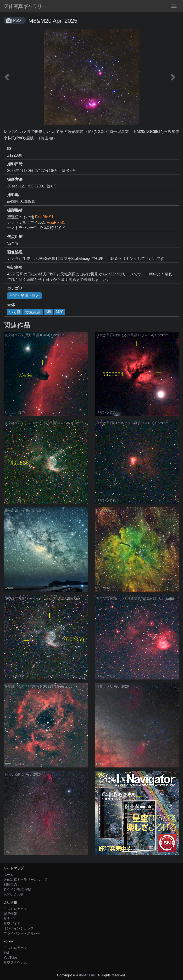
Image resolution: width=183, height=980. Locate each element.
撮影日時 (15, 164)
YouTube (10, 958)
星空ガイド (12, 924)
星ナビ (9, 919)
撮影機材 (15, 210)
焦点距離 (15, 237)
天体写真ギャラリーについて (25, 880)
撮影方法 (15, 179)
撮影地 (13, 195)
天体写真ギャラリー (25, 6)
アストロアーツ (15, 909)
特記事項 (15, 267)
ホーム (9, 875)
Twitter (9, 953)
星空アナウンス (15, 963)
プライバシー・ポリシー (22, 933)
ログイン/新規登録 (17, 889)
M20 (60, 312)
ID (9, 149)
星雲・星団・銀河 (24, 295)
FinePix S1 (44, 217)
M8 (48, 312)
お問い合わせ (14, 894)
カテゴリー (17, 288)
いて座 (15, 312)
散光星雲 (33, 312)
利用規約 (10, 884)
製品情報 (10, 914)
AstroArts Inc (86, 975)
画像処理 (15, 252)
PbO (17, 20)
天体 (11, 305)
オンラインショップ (19, 928)
